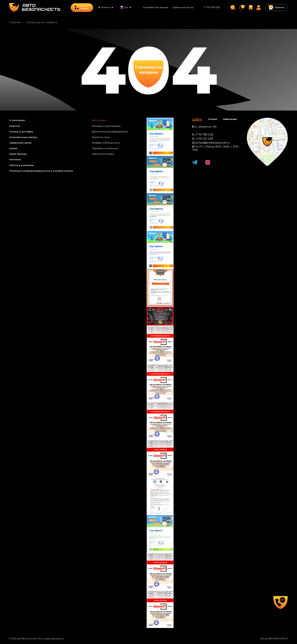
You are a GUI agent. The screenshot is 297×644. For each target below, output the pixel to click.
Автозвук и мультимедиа (106, 126)
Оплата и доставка (21, 132)
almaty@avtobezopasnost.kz (213, 143)
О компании (17, 120)
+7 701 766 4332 (212, 7)
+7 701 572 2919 (204, 139)
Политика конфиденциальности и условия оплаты (41, 171)
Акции (13, 148)
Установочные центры (156, 7)
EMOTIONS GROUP (278, 639)
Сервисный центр (183, 7)
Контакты (15, 159)
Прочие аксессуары (103, 154)
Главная (15, 22)
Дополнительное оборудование (110, 132)
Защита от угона (101, 137)
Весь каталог (99, 120)
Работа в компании (21, 165)
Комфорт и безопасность (106, 143)
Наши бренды (18, 154)
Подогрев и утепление (105, 148)
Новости (15, 126)
